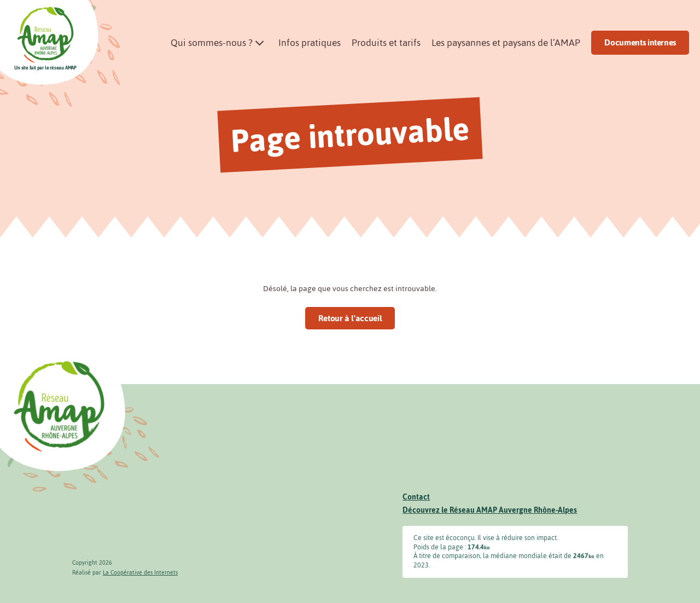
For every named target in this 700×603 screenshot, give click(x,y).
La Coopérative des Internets (140, 573)
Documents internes (640, 42)
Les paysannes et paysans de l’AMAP (506, 43)
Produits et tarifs (386, 43)
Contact (416, 497)
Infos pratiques (310, 43)
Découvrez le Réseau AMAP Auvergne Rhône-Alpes (490, 510)
